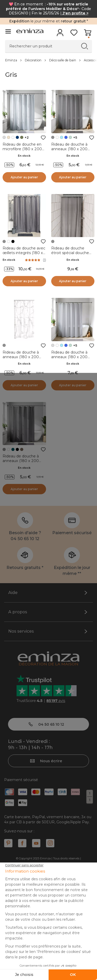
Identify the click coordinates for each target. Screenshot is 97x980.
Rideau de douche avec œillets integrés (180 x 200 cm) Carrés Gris (24, 253)
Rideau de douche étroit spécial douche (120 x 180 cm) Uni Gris (72, 253)
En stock (24, 156)
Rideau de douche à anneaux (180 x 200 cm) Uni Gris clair (69, 357)
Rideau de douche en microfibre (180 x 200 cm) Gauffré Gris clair (22, 149)
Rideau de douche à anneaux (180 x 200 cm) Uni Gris (69, 149)
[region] (48, 60)
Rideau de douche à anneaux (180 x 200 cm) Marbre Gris (21, 357)
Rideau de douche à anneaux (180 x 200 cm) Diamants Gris (21, 461)
